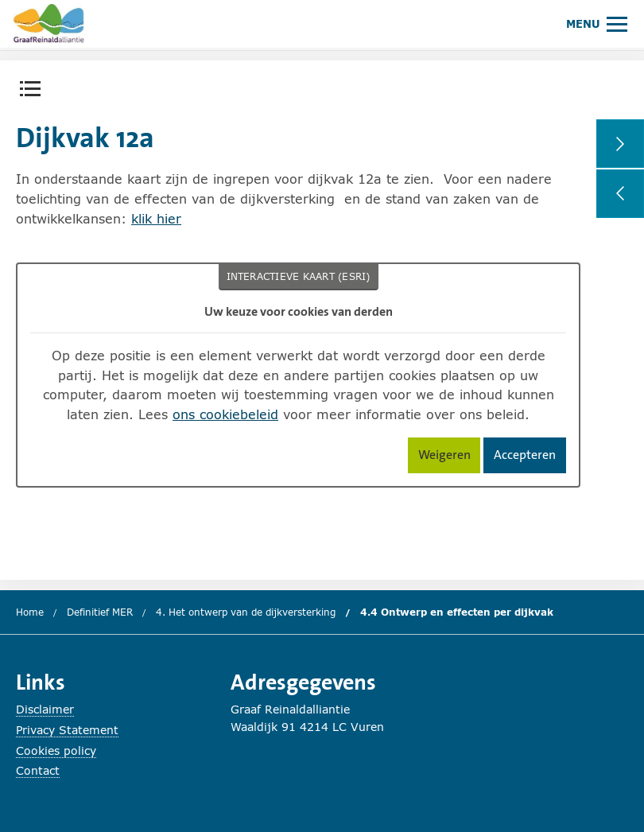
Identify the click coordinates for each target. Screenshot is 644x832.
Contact (38, 770)
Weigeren (450, 458)
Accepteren (530, 458)
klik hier (156, 218)
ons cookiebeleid (225, 414)
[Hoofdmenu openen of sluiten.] (596, 23)
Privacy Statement (67, 730)
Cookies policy (56, 750)
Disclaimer (45, 709)
